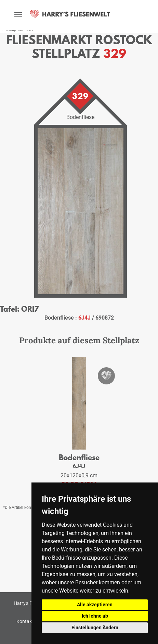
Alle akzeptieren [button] (95, 605)
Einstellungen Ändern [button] (95, 628)
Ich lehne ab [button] (95, 616)
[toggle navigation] (18, 15)
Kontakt (25, 621)
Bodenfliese (79, 457)
